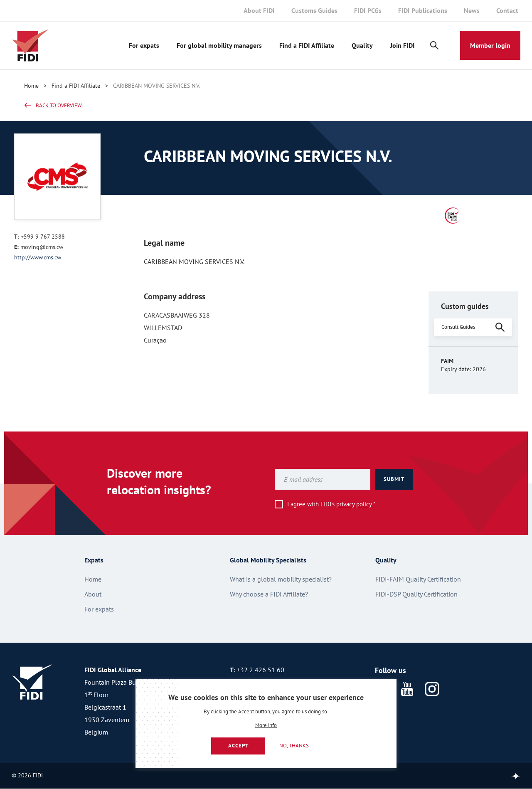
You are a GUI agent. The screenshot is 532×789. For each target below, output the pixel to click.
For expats (144, 45)
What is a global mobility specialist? (281, 579)
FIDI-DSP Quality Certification (416, 594)
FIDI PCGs (368, 10)
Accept (238, 746)
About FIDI (259, 10)
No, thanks (294, 746)
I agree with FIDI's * (331, 504)
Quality (362, 45)
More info (266, 726)
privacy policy (354, 504)
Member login (490, 45)
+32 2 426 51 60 (261, 670)
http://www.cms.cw (38, 257)
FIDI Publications (423, 10)
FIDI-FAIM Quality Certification (418, 579)
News (472, 10)
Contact (507, 10)
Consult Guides (458, 327)
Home (31, 86)
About (93, 594)
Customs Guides (314, 10)
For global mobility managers (219, 45)
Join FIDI (403, 45)
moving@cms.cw (42, 247)
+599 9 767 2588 (43, 237)
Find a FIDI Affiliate (307, 45)
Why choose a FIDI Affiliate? (269, 594)
